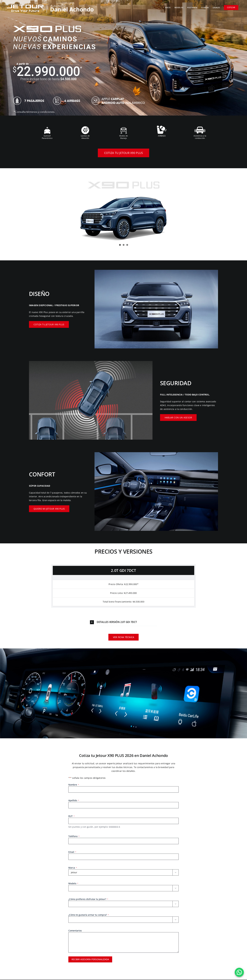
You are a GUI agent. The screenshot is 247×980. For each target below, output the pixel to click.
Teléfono (74, 837)
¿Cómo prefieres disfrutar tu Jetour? (88, 899)
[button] (123, 621)
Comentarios (75, 931)
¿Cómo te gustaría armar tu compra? (89, 915)
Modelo (73, 884)
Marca (73, 868)
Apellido (74, 801)
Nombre (74, 785)
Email (72, 852)
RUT (72, 816)
